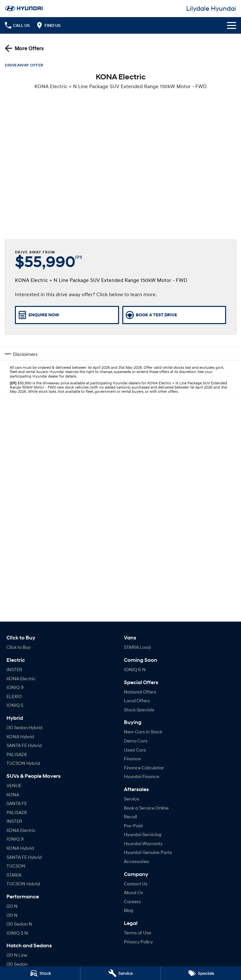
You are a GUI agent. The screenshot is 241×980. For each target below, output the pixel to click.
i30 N (12, 915)
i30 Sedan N (19, 924)
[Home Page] (24, 8)
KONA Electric (21, 678)
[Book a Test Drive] (174, 315)
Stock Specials (139, 710)
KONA (13, 794)
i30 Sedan (17, 964)
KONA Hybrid (20, 736)
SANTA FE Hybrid (24, 745)
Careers (132, 901)
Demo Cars (136, 741)
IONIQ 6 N (135, 669)
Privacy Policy (138, 942)
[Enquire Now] (67, 315)
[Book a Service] (120, 973)
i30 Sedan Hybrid (24, 727)
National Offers (140, 692)
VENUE (14, 785)
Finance (132, 758)
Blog (128, 910)
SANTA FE (17, 803)
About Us (133, 892)
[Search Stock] (40, 973)
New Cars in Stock (143, 732)
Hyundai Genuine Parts (148, 852)
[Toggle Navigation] (232, 25)
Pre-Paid (133, 826)
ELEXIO (14, 696)
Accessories (137, 861)
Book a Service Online (146, 808)
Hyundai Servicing (143, 834)
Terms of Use (138, 933)
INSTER (14, 669)
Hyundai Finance (142, 776)
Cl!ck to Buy (18, 647)
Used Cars (135, 750)
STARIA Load (137, 647)
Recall (130, 817)
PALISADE (17, 754)
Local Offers (137, 700)
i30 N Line (17, 955)
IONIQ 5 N (17, 933)
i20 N (12, 906)
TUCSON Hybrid (23, 763)
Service (132, 799)
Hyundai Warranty (143, 843)
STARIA (14, 875)
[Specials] (201, 973)
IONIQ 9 (15, 687)
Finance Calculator (144, 768)
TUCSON (16, 866)
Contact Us (136, 884)
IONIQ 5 (15, 705)
